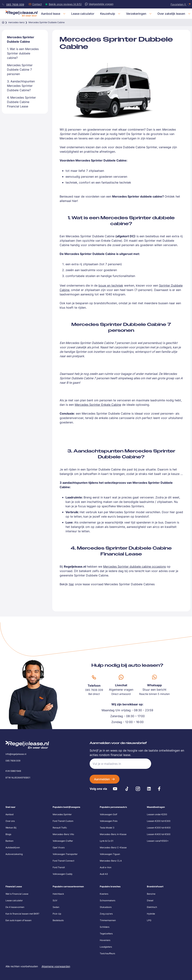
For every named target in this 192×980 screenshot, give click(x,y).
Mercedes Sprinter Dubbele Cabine (21, 39)
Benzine (151, 894)
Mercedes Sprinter (62, 814)
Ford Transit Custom (63, 821)
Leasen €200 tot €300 (159, 821)
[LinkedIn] (149, 789)
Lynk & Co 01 (107, 841)
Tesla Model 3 (107, 828)
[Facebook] (159, 789)
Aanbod (9, 814)
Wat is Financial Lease (17, 894)
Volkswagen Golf (108, 814)
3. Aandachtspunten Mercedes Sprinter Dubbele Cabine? (21, 86)
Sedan (56, 907)
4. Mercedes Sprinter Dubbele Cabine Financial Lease (21, 102)
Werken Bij (11, 828)
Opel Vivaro (59, 847)
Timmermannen (108, 920)
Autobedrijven (13, 847)
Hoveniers (105, 940)
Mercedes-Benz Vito (63, 834)
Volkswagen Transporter (65, 854)
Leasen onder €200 (157, 814)
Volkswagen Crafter (63, 841)
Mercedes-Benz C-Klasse (113, 847)
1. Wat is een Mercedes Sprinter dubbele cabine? (23, 53)
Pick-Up (57, 914)
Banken (9, 841)
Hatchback (58, 894)
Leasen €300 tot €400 (159, 828)
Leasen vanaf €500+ (158, 841)
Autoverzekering (14, 854)
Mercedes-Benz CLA (111, 861)
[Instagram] (138, 789)
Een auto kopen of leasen (19, 920)
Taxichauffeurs (107, 953)
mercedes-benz (16, 22)
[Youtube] (115, 789)
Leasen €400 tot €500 (159, 834)
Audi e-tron (106, 867)
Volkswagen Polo (109, 821)
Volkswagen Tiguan (110, 854)
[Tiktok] (127, 789)
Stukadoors (106, 907)
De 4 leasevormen (15, 907)
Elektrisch (152, 907)
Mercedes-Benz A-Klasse (113, 834)
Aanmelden (102, 779)
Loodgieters (106, 947)
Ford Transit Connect (63, 861)
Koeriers (104, 894)
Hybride (151, 914)
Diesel (150, 900)
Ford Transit (59, 867)
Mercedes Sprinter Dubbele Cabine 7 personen (20, 70)
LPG (149, 920)
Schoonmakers (108, 900)
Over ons (10, 821)
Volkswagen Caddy (63, 874)
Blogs (8, 834)
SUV (55, 900)
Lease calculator (14, 900)
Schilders (105, 927)
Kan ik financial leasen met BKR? (22, 914)
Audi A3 (104, 874)
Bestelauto (58, 920)
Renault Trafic (60, 828)
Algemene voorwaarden (56, 966)
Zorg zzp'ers (106, 914)
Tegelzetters (106, 934)
